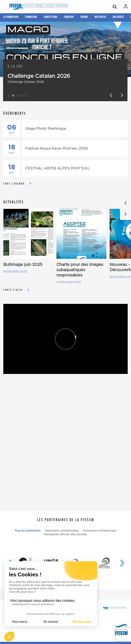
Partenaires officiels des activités (65, 534)
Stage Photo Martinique (46, 129)
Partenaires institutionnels (62, 531)
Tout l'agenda (14, 184)
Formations (31, 17)
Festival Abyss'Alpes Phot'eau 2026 (57, 149)
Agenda (84, 17)
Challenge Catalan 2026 (39, 76)
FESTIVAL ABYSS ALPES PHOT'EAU (57, 168)
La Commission (11, 17)
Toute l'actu (13, 290)
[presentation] (119, 563)
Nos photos (100, 17)
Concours (69, 17)
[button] (9, 95)
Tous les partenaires (28, 531)
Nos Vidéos (118, 17)
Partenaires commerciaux (100, 531)
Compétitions (51, 17)
